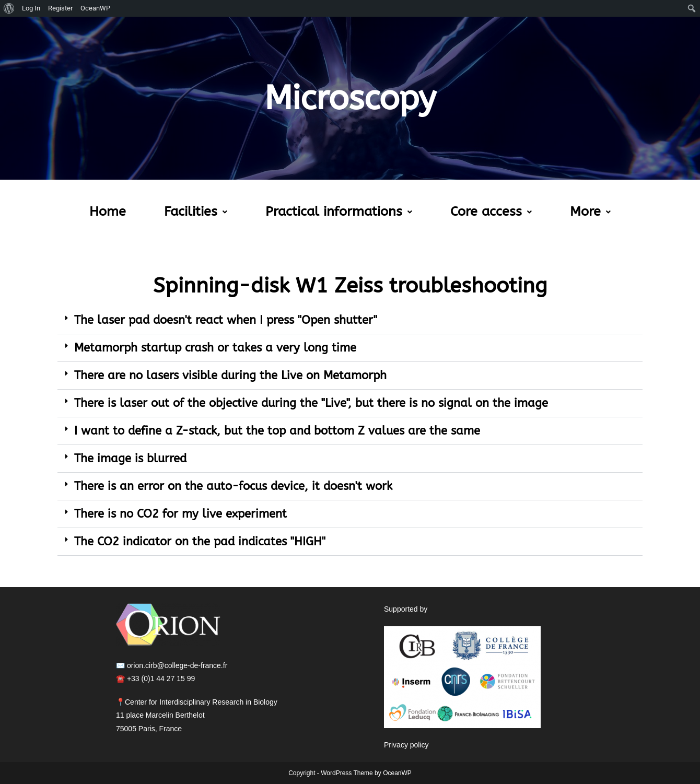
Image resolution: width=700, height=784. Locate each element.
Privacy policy (406, 745)
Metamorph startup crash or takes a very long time (215, 348)
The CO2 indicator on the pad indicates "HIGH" (200, 542)
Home (108, 212)
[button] (196, 212)
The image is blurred (130, 459)
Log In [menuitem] (31, 8)
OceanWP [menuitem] (95, 8)
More (590, 212)
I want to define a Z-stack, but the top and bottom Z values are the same (277, 431)
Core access (491, 212)
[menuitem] (9, 8)
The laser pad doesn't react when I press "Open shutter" (226, 320)
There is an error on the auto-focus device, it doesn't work (233, 486)
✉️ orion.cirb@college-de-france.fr (172, 665)
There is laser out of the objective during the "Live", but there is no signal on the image (311, 403)
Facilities (196, 212)
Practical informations (339, 212)
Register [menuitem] (60, 8)
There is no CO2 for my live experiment (180, 514)
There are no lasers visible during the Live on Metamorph (230, 376)
